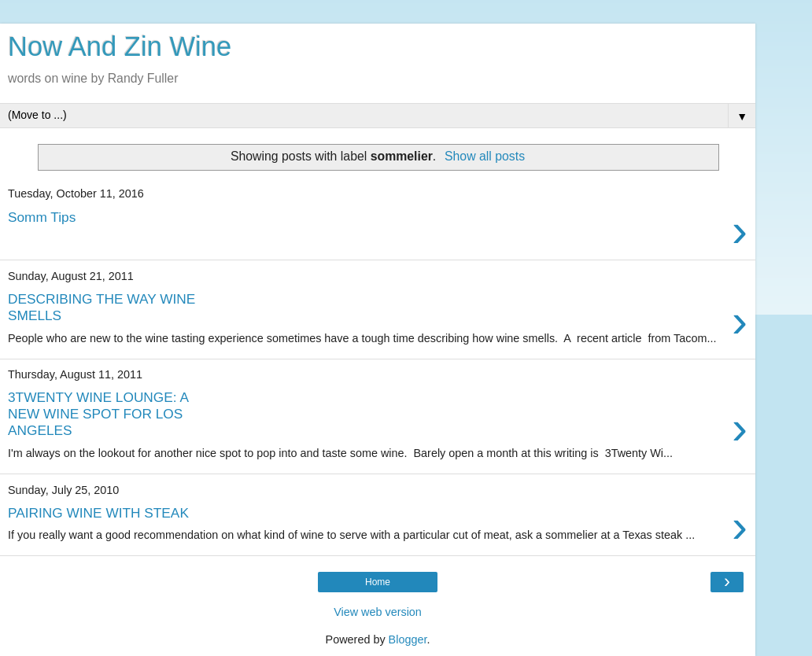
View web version (378, 612)
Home (378, 582)
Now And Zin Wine (120, 46)
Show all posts (485, 156)
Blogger (408, 639)
